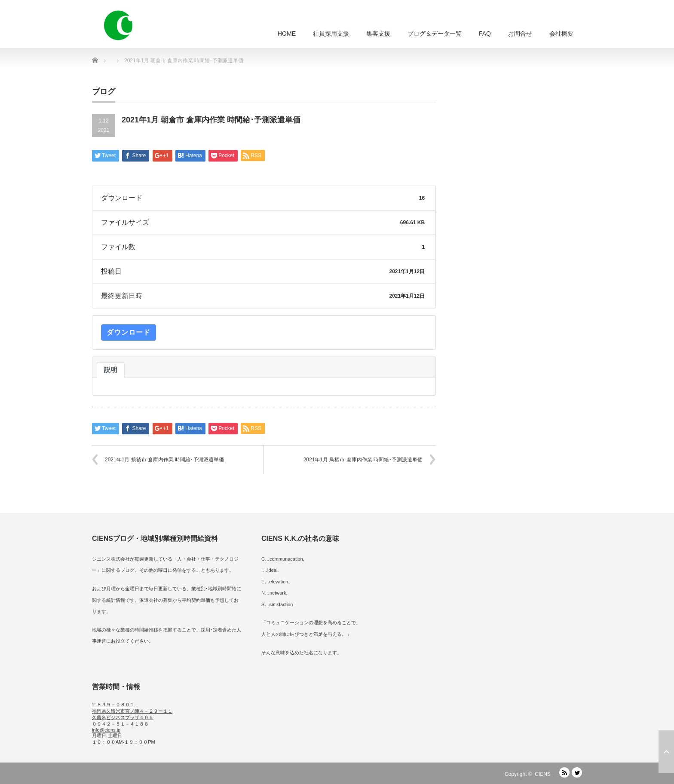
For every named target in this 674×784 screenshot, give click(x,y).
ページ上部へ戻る (666, 752)
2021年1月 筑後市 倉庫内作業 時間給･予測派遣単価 (164, 460)
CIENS (543, 774)
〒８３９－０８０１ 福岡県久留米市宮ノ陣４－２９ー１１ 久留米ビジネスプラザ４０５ (132, 711)
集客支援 (378, 34)
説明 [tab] (111, 370)
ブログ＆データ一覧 (435, 34)
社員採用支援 (331, 34)
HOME (287, 34)
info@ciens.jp (106, 730)
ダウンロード (129, 332)
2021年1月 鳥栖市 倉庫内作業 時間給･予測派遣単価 (363, 460)
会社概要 (561, 34)
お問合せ (520, 34)
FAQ (485, 34)
